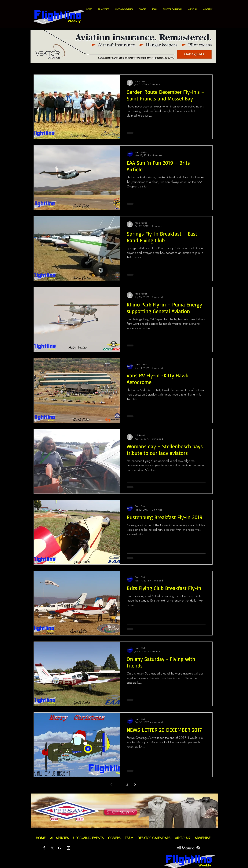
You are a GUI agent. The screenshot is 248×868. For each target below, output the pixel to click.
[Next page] (135, 784)
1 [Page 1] (119, 785)
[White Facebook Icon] (44, 848)
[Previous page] (111, 784)
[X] (52, 848)
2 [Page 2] (127, 785)
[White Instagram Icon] (69, 848)
